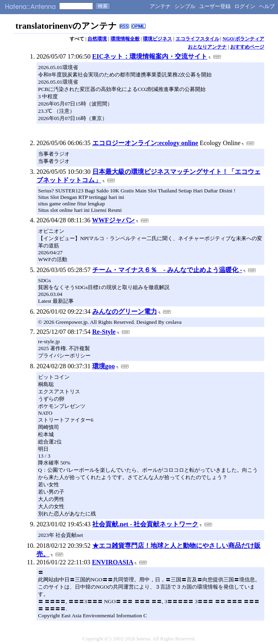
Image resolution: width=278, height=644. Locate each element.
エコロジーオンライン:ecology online (145, 143)
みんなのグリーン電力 (125, 311)
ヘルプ (267, 6)
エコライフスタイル (197, 39)
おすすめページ (247, 47)
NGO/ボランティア (243, 39)
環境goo (104, 366)
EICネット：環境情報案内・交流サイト (150, 56)
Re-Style (104, 332)
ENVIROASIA (112, 562)
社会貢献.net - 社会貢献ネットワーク (145, 524)
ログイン (245, 6)
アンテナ (160, 6)
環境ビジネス (157, 39)
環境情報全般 (125, 39)
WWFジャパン (113, 220)
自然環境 (97, 39)
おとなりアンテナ (207, 47)
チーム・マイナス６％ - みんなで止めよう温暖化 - (167, 270)
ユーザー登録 (215, 6)
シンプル (185, 6)
